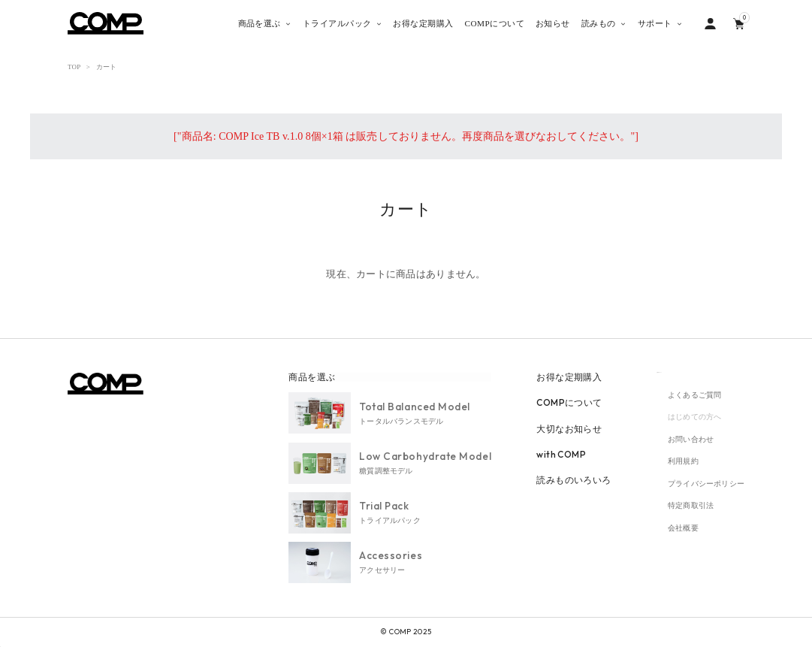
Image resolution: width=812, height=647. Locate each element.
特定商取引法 (691, 506)
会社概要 (683, 529)
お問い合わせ (691, 439)
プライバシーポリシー (706, 484)
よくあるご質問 (694, 395)
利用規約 (683, 462)
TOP (74, 67)
